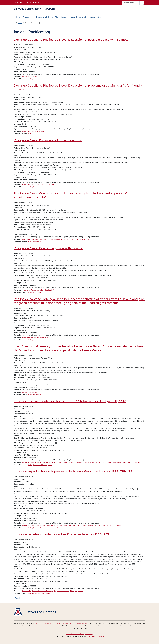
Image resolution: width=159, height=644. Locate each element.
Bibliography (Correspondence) (132, 462)
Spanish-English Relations (59, 462)
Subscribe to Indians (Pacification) (15, 602)
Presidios (26, 462)
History (50, 465)
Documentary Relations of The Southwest (51, 17)
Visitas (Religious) (52, 525)
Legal (30, 593)
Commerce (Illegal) (29, 337)
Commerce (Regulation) (40, 239)
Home (18, 17)
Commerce (26, 131)
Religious (43, 528)
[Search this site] (131, 3)
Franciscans (63, 525)
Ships (113, 462)
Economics (37, 187)
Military (30, 79)
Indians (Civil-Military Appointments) (62, 239)
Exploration (37, 395)
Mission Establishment (77, 462)
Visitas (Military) (90, 462)
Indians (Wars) (35, 185)
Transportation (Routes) (75, 525)
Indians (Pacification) (30, 77)
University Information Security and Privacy (79, 634)
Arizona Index (28, 17)
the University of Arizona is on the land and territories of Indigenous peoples (61, 623)
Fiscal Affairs (27, 239)
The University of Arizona (96, 636)
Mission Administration (37, 462)
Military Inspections (76, 591)
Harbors (118, 462)
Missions (44, 465)
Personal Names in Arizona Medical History (85, 17)
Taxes (48, 462)
